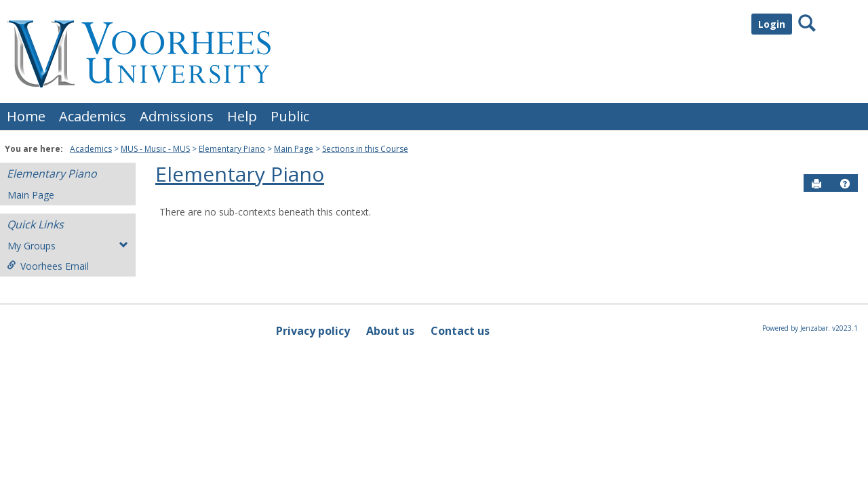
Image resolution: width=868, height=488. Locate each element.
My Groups (68, 246)
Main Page (294, 149)
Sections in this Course (365, 149)
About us (390, 331)
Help (242, 116)
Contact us (460, 331)
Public (290, 116)
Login (772, 24)
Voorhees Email (48, 266)
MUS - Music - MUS (155, 149)
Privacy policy (313, 331)
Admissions (177, 116)
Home (26, 116)
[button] (845, 184)
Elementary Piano (232, 149)
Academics (93, 116)
